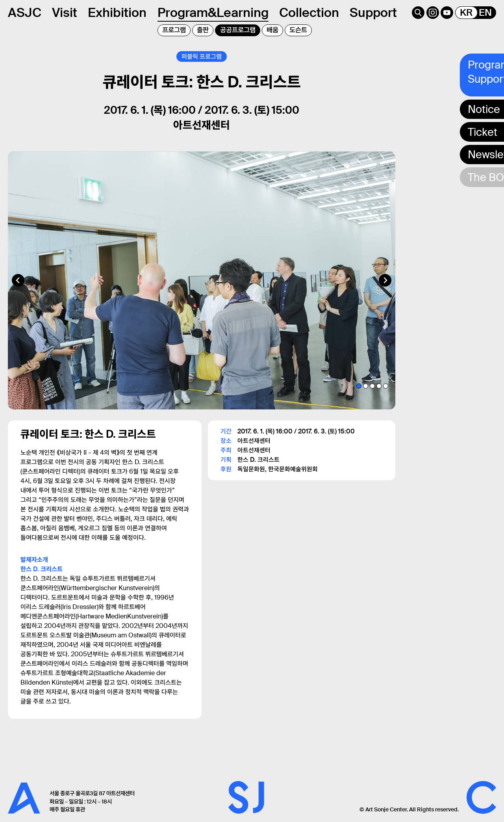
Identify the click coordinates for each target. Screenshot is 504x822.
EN (485, 13)
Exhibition (117, 13)
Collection (309, 13)
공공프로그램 (238, 30)
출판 (203, 30)
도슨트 (298, 30)
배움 (272, 30)
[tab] (359, 388)
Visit (65, 13)
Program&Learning (213, 13)
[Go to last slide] (18, 283)
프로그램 (174, 30)
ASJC (25, 13)
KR (466, 13)
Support (373, 13)
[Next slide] (385, 283)
